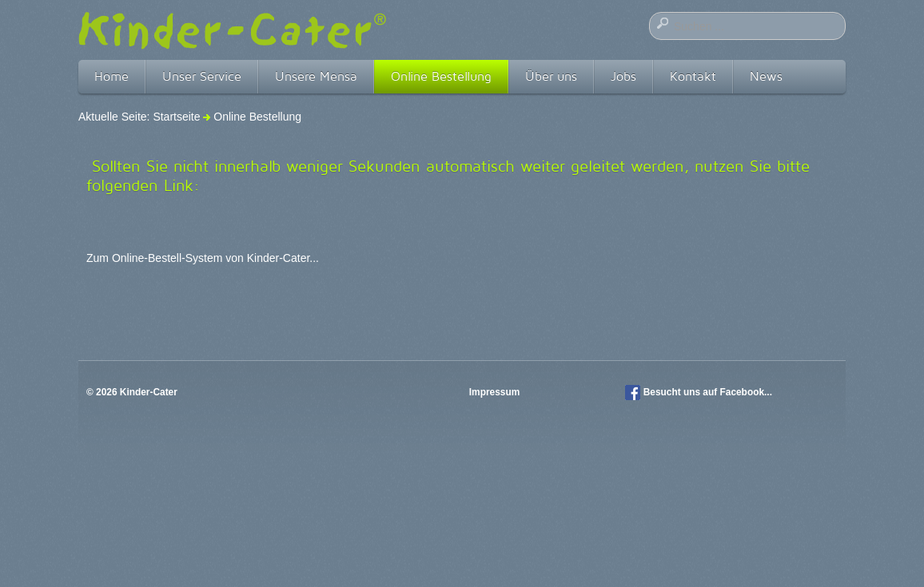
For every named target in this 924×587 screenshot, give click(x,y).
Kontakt (693, 76)
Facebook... (746, 392)
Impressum (496, 392)
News (766, 76)
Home (112, 76)
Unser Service (202, 76)
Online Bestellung (441, 76)
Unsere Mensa (316, 76)
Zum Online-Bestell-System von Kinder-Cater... (203, 258)
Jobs (623, 76)
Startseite (176, 117)
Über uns (551, 76)
